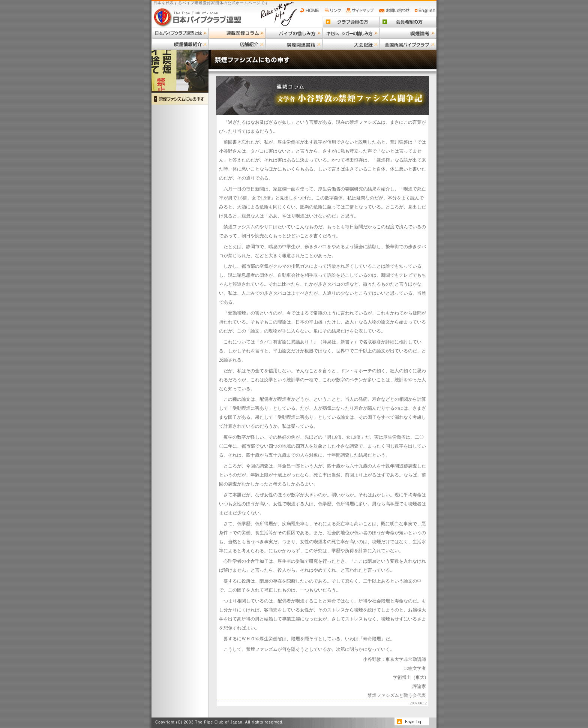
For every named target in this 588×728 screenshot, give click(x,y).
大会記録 (351, 44)
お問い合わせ (395, 10)
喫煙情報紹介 (180, 44)
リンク (334, 10)
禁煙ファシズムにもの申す (180, 99)
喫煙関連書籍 (294, 44)
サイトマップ (361, 10)
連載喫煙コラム (237, 33)
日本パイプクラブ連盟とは (180, 33)
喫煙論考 (408, 33)
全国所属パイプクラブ (408, 44)
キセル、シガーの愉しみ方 (351, 33)
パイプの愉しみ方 (294, 33)
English (425, 10)
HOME (311, 10)
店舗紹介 (237, 44)
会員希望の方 (408, 22)
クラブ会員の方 (351, 22)
